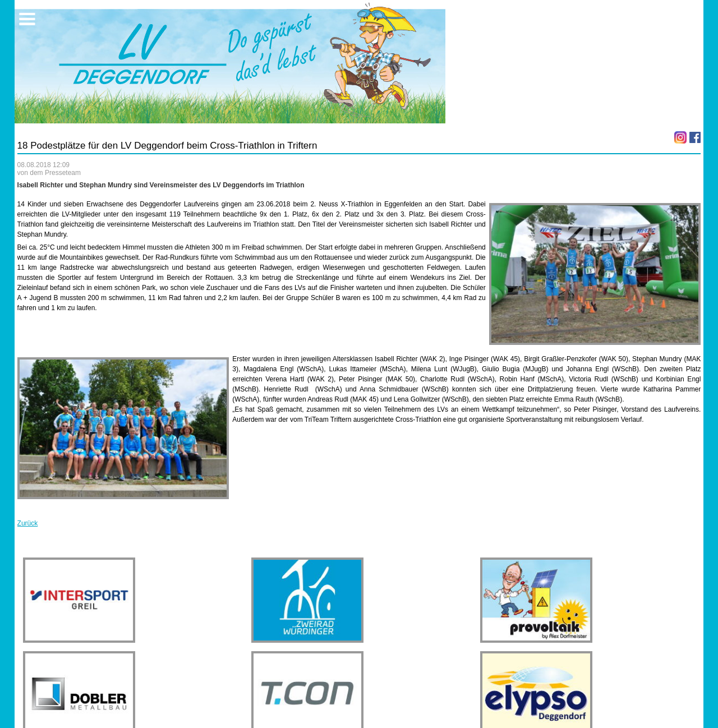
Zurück (28, 523)
